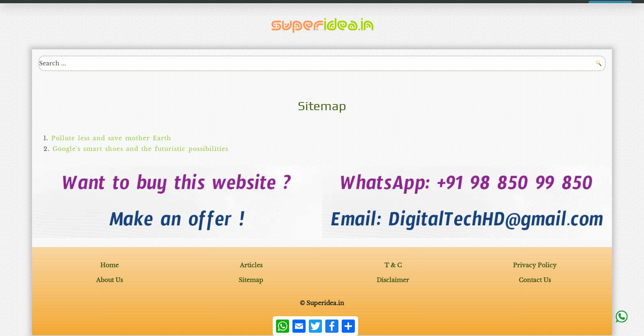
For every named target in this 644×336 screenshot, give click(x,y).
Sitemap (251, 280)
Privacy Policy (535, 265)
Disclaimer (393, 280)
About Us (109, 280)
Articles (251, 265)
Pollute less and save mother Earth (111, 138)
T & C (393, 265)
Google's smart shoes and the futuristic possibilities (140, 149)
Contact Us (535, 280)
